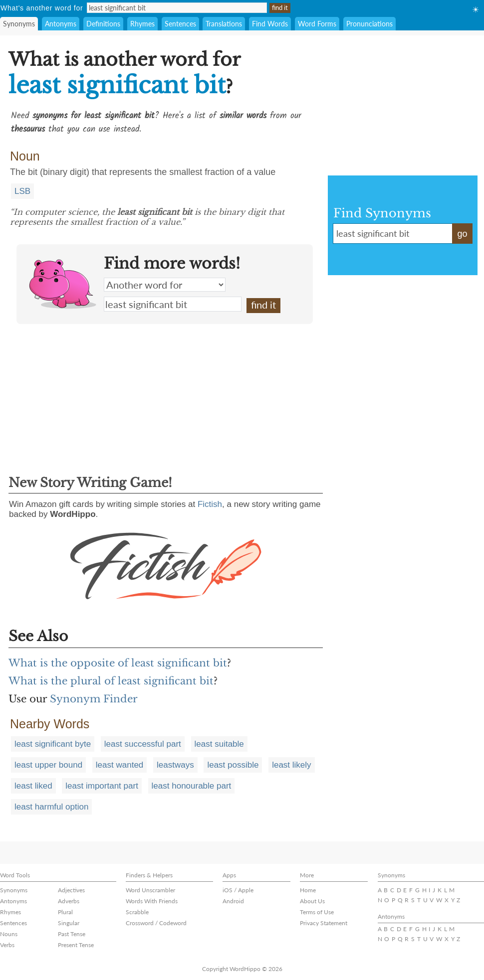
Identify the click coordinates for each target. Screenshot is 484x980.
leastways (175, 765)
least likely (291, 765)
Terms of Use (317, 912)
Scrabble (137, 912)
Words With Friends (152, 901)
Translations (224, 24)
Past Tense (72, 934)
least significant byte (53, 744)
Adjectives (71, 890)
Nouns (9, 934)
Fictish (210, 504)
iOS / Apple (238, 890)
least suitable (219, 744)
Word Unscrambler (150, 890)
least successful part (143, 744)
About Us (312, 901)
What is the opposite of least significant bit (118, 663)
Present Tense (76, 945)
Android (233, 901)
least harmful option (51, 807)
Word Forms (317, 24)
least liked (33, 786)
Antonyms (61, 24)
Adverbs (69, 901)
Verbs (7, 945)
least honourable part (192, 786)
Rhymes (142, 24)
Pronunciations (369, 24)
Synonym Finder (94, 699)
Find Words (270, 24)
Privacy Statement (324, 923)
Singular (69, 923)
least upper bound (48, 765)
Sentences (180, 24)
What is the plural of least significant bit (111, 681)
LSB (22, 191)
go (462, 234)
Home (308, 890)
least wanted (120, 765)
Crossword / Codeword (156, 923)
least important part (102, 786)
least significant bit (173, 304)
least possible (233, 765)
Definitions (103, 24)
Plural (65, 912)
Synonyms (19, 24)
